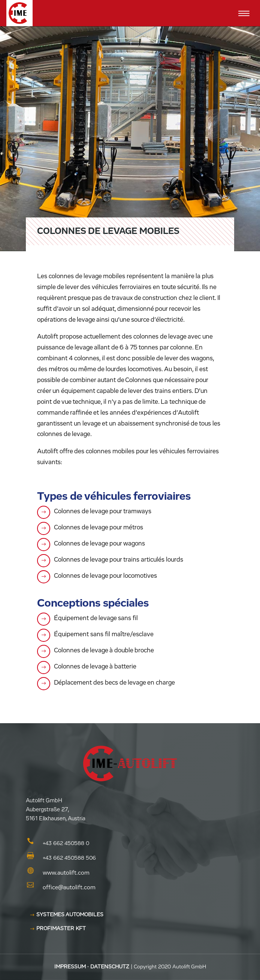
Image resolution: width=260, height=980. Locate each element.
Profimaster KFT (61, 929)
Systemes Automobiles (70, 915)
